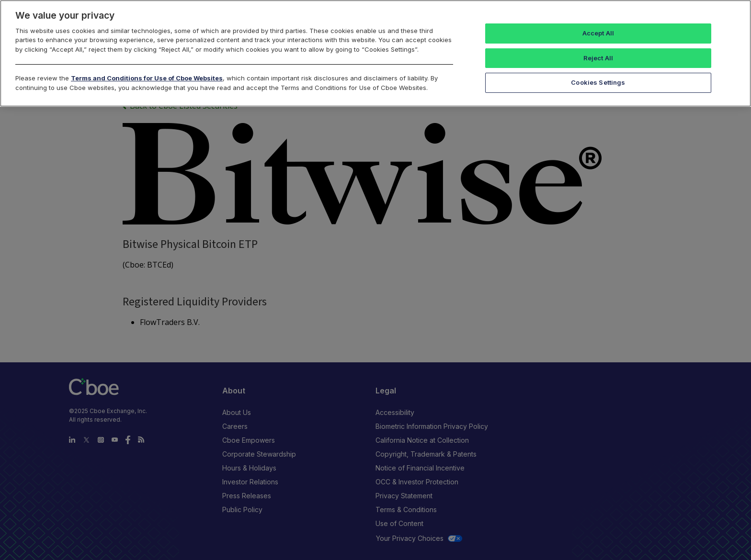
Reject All (598, 58)
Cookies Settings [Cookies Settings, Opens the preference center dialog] (598, 82)
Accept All (598, 33)
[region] (375, 53)
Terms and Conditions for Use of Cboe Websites (147, 78)
